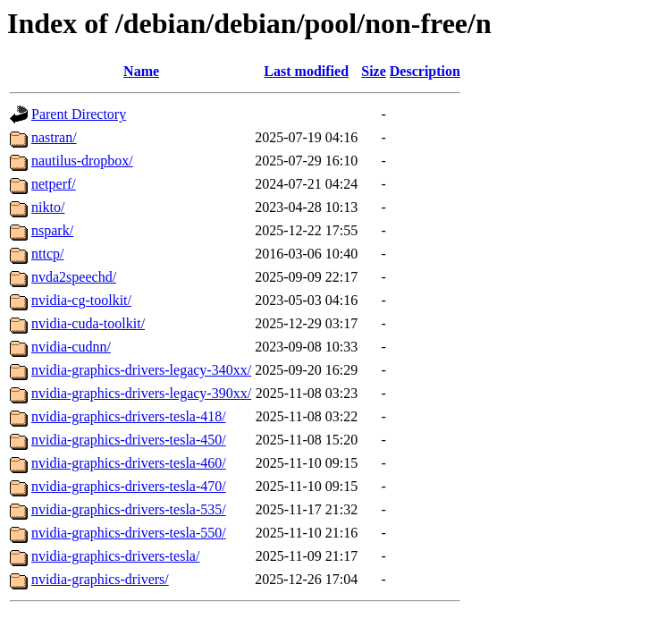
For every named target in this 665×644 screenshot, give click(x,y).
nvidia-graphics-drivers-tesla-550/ (129, 533)
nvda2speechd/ (74, 277)
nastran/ (54, 137)
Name (141, 71)
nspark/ (52, 230)
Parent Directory (79, 114)
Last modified (306, 71)
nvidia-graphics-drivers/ (100, 579)
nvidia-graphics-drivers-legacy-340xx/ (141, 370)
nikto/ (48, 207)
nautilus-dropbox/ (82, 161)
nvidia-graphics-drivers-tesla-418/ (129, 416)
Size (374, 71)
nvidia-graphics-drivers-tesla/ (115, 556)
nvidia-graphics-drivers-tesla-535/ (129, 509)
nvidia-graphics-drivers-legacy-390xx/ (141, 393)
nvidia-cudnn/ (71, 347)
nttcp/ (47, 254)
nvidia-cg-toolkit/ (81, 300)
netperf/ (54, 184)
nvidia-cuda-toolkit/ (88, 323)
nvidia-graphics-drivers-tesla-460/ (129, 463)
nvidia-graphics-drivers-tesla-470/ (129, 486)
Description (425, 71)
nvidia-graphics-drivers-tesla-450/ (129, 440)
